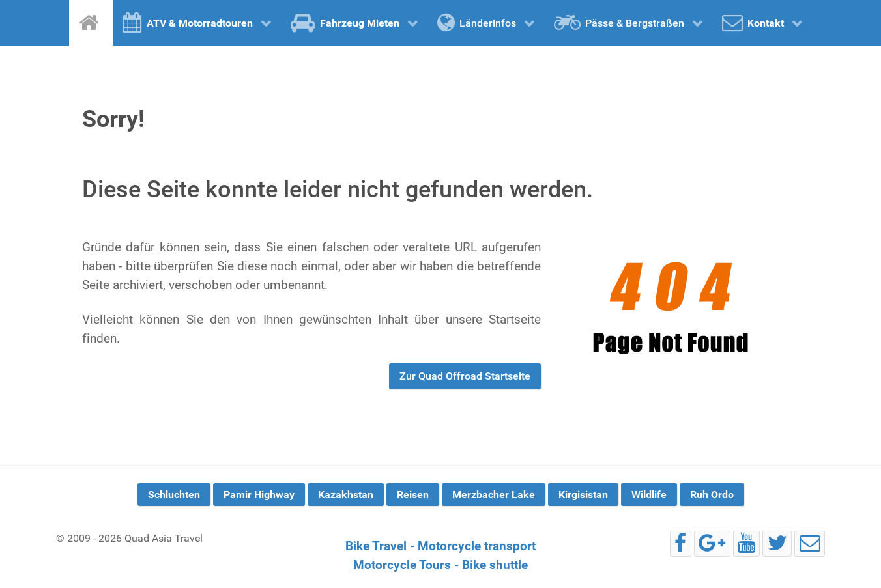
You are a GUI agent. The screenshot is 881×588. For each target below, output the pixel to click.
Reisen (413, 495)
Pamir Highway (259, 495)
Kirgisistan (583, 495)
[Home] (91, 23)
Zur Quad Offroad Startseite (465, 376)
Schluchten (174, 495)
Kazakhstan (346, 495)
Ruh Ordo (712, 495)
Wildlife (649, 495)
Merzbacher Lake (494, 495)
